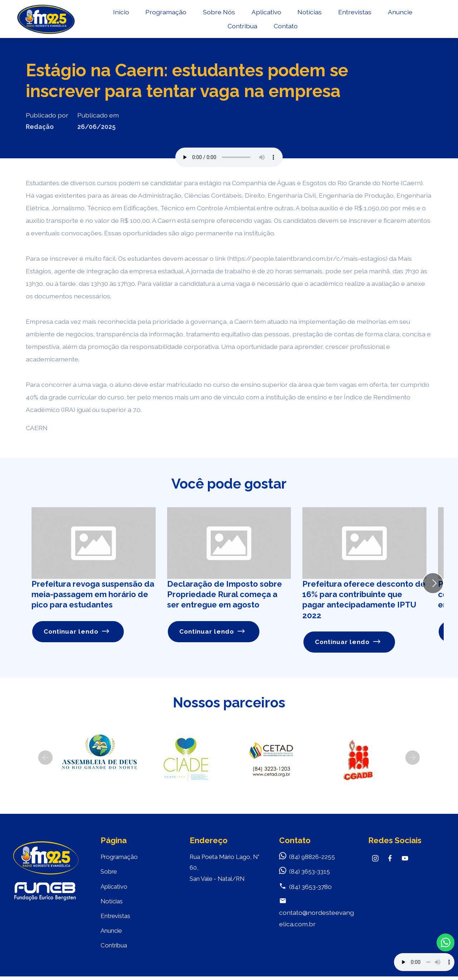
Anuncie (399, 13)
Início (120, 13)
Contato (285, 27)
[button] (45, 758)
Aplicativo (265, 13)
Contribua (242, 27)
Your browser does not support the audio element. (424, 962)
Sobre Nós (218, 13)
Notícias (309, 13)
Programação (165, 13)
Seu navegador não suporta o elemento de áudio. (229, 157)
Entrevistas (354, 13)
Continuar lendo (77, 632)
